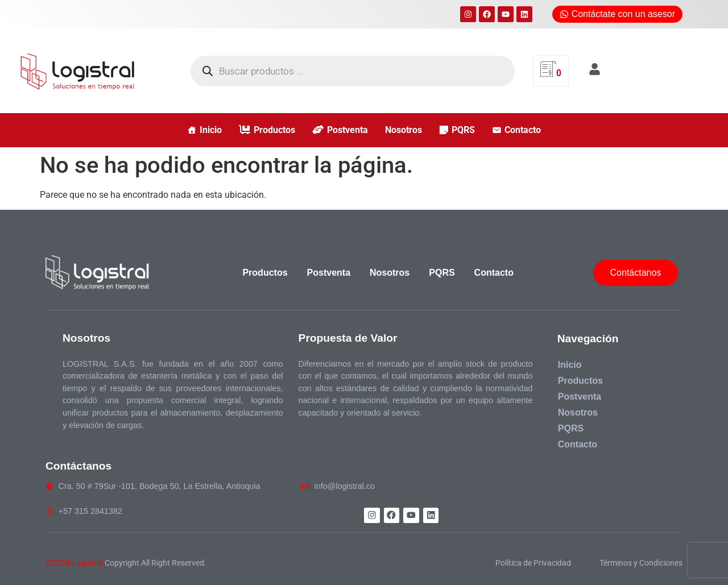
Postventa (348, 130)
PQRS (463, 130)
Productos (274, 130)
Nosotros (404, 130)
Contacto (523, 130)
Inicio (211, 130)
